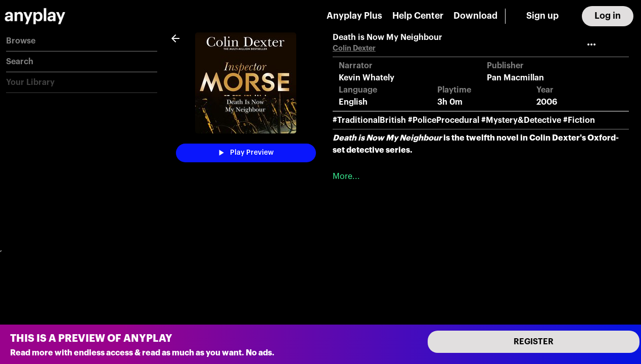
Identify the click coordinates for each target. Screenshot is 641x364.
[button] (82, 41)
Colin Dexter (354, 48)
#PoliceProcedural (444, 120)
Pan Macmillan (515, 78)
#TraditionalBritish (369, 120)
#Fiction (579, 120)
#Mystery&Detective (521, 120)
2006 (547, 102)
